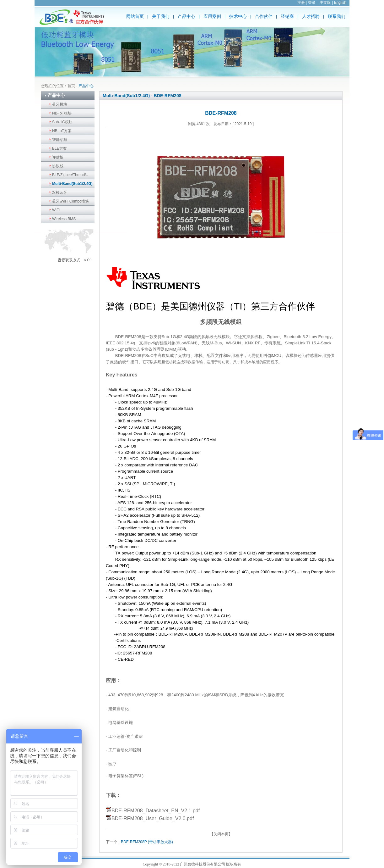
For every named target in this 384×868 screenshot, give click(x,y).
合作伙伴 (264, 17)
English (340, 3)
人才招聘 (311, 17)
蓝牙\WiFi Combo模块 (70, 201)
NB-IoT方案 (62, 131)
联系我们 (337, 17)
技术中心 (238, 17)
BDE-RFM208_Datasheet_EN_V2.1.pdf (156, 811)
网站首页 (135, 17)
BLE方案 (59, 148)
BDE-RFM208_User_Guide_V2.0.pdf (153, 818)
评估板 (58, 157)
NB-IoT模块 (62, 113)
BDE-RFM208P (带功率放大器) (147, 842)
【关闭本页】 (221, 834)
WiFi (56, 210)
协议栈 (58, 166)
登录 (312, 3)
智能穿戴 (60, 140)
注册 (301, 3)
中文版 (325, 3)
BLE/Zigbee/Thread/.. (70, 175)
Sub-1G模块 (62, 122)
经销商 (287, 17)
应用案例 (212, 17)
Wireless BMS (64, 219)
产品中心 (187, 17)
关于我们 (161, 17)
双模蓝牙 (60, 192)
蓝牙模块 (60, 104)
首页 (71, 86)
